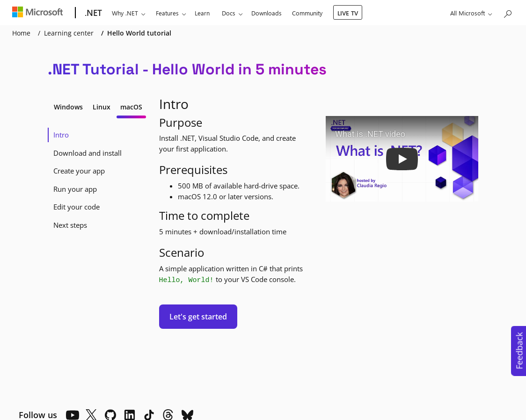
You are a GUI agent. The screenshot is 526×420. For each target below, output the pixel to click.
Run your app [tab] (75, 189)
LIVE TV (348, 13)
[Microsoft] (40, 13)
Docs (229, 13)
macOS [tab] (131, 107)
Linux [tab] (102, 107)
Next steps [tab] (70, 225)
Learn (202, 13)
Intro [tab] (61, 135)
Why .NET (125, 13)
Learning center (69, 33)
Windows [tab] (68, 107)
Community (307, 13)
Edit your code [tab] (77, 207)
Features (167, 13)
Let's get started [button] (198, 317)
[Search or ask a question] (507, 12)
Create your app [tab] (79, 171)
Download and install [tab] (88, 153)
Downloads (267, 13)
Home (21, 33)
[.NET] (92, 13)
